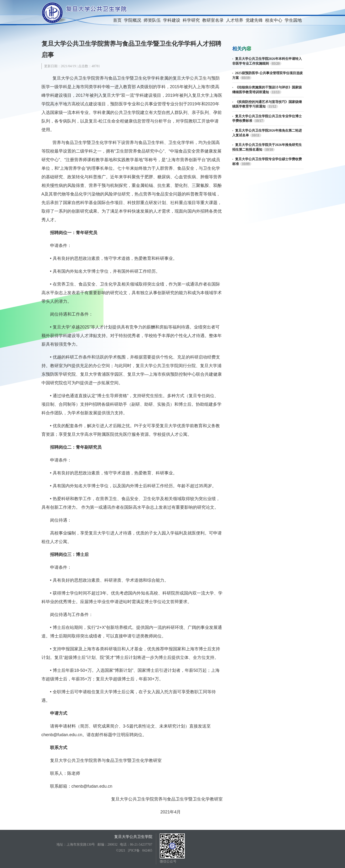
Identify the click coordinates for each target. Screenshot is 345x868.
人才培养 (235, 20)
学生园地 (293, 20)
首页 (117, 20)
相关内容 (242, 49)
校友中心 (274, 20)
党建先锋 (254, 20)
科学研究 (191, 20)
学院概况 (133, 20)
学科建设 (172, 20)
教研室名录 (213, 20)
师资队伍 (152, 20)
